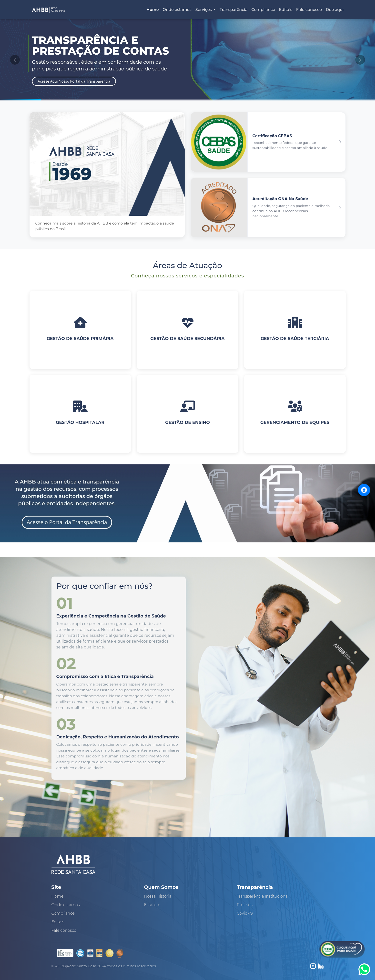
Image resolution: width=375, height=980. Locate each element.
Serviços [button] (204, 10)
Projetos (245, 905)
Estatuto (152, 905)
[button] (268, 142)
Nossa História (158, 896)
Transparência (233, 10)
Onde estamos (177, 10)
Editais (286, 10)
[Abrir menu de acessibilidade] (364, 490)
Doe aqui (335, 10)
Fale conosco (309, 10)
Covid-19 (245, 913)
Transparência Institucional (263, 896)
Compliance (263, 10)
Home (153, 10)
